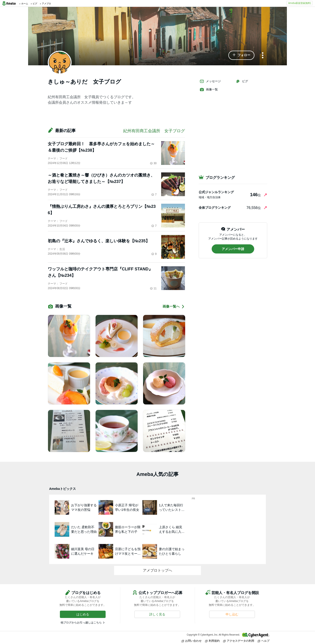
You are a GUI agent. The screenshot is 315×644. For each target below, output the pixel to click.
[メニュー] (263, 56)
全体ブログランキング (215, 208)
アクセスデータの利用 (239, 641)
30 (153, 163)
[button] (241, 55)
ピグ (242, 81)
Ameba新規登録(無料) (300, 3)
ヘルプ (264, 641)
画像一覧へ (174, 307)
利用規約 (212, 641)
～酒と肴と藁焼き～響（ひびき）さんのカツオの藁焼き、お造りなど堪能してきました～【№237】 (101, 178)
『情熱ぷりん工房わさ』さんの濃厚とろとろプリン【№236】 (102, 210)
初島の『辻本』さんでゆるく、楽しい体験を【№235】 (99, 241)
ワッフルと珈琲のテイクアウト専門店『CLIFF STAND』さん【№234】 (100, 272)
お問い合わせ (192, 641)
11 (153, 288)
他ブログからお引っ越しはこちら (81, 623)
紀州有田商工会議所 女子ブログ (154, 131)
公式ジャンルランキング (216, 192)
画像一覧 (209, 90)
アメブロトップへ (157, 570)
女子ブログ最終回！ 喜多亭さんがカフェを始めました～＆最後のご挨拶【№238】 (101, 147)
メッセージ (210, 81)
